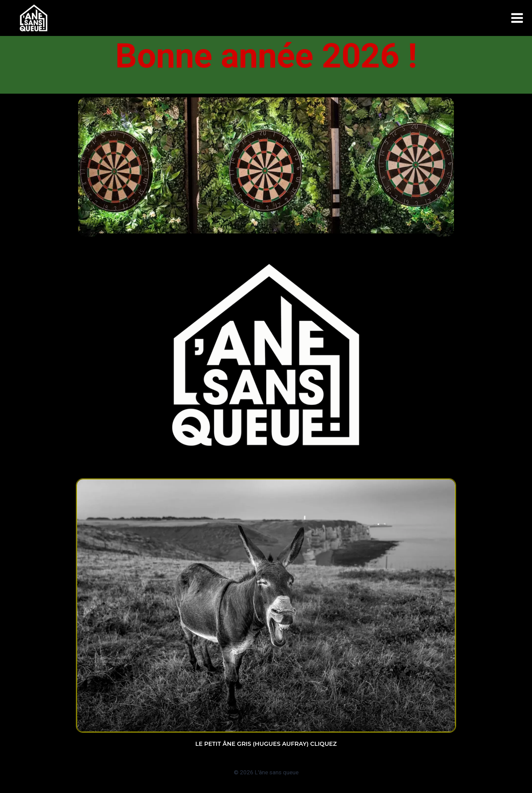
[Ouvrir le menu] (517, 18)
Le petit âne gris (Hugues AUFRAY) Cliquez (266, 744)
